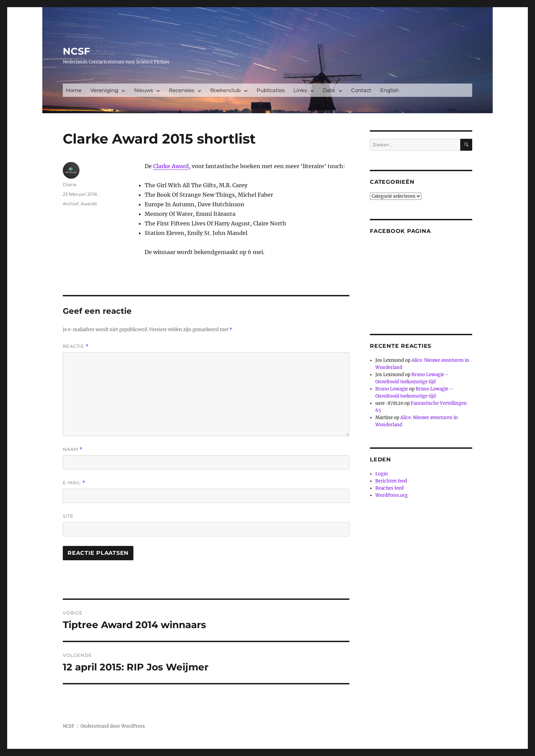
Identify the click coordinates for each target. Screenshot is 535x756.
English (389, 90)
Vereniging (104, 90)
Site (68, 516)
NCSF (76, 51)
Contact (361, 90)
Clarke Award (171, 166)
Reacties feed (389, 488)
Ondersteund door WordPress (113, 726)
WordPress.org (392, 495)
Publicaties (271, 90)
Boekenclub (225, 90)
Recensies (182, 90)
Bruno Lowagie (392, 389)
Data (329, 90)
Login (382, 474)
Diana (70, 184)
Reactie (76, 346)
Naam (73, 449)
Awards (89, 204)
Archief (71, 204)
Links (300, 90)
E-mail (74, 483)
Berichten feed (391, 481)
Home (74, 90)
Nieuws (143, 90)
